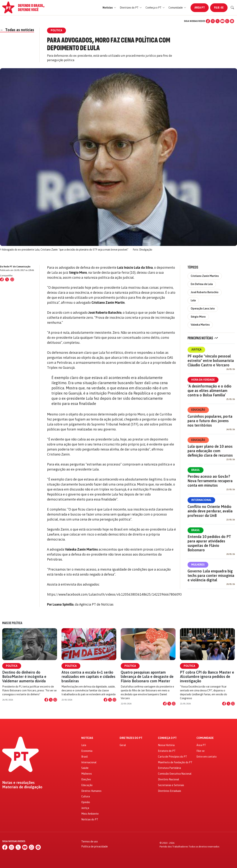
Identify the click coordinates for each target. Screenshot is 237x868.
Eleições (86, 779)
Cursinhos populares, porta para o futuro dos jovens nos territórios (210, 421)
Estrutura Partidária (169, 768)
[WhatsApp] (227, 21)
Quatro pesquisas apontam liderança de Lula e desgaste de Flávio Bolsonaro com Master (147, 676)
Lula (193, 300)
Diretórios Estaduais (170, 791)
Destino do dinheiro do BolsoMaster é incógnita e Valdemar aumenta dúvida (24, 676)
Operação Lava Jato (203, 309)
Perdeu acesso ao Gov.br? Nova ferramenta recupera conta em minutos (210, 481)
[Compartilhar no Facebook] (2, 279)
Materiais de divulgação (22, 787)
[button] (109, 8)
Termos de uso (90, 842)
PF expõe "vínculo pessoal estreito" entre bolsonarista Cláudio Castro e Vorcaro (211, 361)
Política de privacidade (95, 847)
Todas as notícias (17, 30)
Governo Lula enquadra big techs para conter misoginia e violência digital (211, 575)
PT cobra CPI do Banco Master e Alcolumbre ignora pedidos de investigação (207, 676)
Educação (198, 410)
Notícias (87, 738)
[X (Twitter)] (218, 21)
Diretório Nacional (168, 779)
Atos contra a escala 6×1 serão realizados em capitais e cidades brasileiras (88, 676)
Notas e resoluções (18, 783)
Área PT (200, 8)
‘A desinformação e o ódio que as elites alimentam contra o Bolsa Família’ (210, 391)
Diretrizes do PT (131, 738)
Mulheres (198, 565)
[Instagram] (213, 21)
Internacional (201, 500)
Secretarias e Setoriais (171, 785)
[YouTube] (222, 21)
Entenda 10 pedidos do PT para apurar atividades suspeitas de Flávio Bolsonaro (209, 543)
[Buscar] (232, 8)
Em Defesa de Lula (202, 284)
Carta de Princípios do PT (172, 757)
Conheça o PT (167, 738)
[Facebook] (208, 21)
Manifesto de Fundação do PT (175, 762)
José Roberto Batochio (205, 292)
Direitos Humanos (91, 791)
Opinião (86, 802)
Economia (87, 751)
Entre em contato (207, 757)
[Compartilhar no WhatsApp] (12, 279)
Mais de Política (12, 623)
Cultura (86, 796)
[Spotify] (232, 21)
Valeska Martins (200, 325)
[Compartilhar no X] (51, 700)
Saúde (85, 768)
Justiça (196, 349)
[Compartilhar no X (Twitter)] (7, 279)
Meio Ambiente (90, 814)
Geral (123, 745)
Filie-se (219, 8)
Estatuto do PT (167, 751)
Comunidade (205, 738)
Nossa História (166, 745)
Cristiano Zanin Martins (205, 276)
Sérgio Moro (198, 317)
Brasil (196, 470)
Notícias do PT (90, 819)
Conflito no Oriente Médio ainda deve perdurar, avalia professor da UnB (210, 511)
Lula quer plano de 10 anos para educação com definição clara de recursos (210, 451)
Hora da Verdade (203, 380)
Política (12, 666)
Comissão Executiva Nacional (175, 774)
